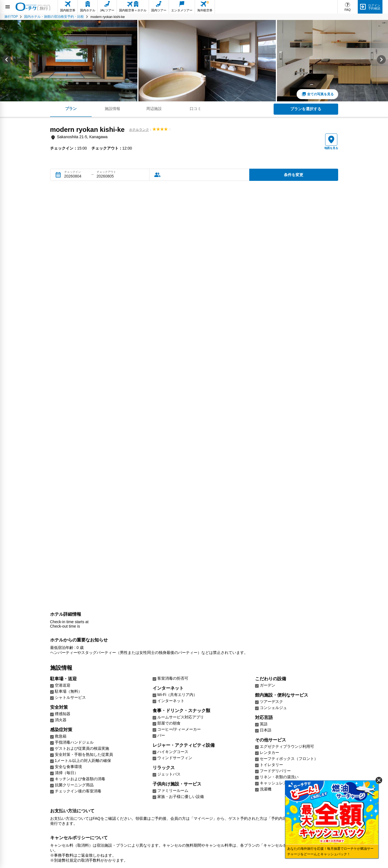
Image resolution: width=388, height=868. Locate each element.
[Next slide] (381, 61)
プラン (71, 109)
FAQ (348, 10)
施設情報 (112, 109)
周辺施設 (154, 109)
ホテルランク (139, 130)
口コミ (196, 109)
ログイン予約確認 (374, 7)
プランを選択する (306, 109)
